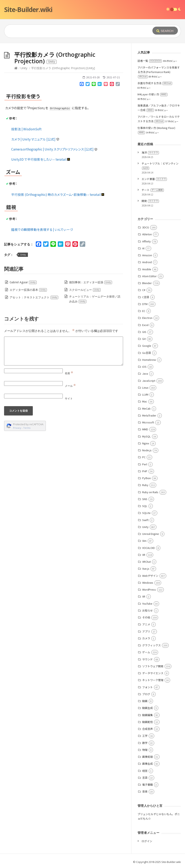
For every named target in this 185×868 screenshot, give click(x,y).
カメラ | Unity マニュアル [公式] (35, 139)
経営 (145, 771)
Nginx (146, 443)
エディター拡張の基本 (28, 290)
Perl (145, 464)
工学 (145, 736)
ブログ (146, 694)
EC (144, 311)
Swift (145, 520)
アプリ (146, 631)
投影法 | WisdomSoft (26, 129)
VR (144, 555)
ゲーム (146, 652)
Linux (145, 388)
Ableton (147, 234)
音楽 (145, 791)
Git (144, 339)
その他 (146, 617)
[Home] (16, 68)
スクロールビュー (85, 290)
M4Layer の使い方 (153, 94)
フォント (148, 687)
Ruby (145, 485)
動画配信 (148, 722)
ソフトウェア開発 (153, 666)
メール (70, 386)
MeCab (146, 408)
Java (145, 373)
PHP (145, 471)
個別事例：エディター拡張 (91, 282)
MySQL (146, 436)
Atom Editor (149, 276)
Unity (24, 68)
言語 (145, 778)
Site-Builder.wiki (28, 9)
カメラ (146, 638)
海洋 (150, 152)
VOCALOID (149, 548)
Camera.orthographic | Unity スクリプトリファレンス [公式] (54, 149)
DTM (145, 304)
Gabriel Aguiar (23, 282)
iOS (144, 367)
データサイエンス (153, 673)
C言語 (146, 297)
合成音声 (148, 729)
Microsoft (148, 422)
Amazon (147, 255)
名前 (69, 373)
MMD (145, 429)
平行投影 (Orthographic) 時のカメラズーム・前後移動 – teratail (58, 194)
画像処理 (148, 757)
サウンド (148, 659)
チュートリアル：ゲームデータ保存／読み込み (95, 299)
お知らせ (148, 610)
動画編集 (148, 715)
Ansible (147, 269)
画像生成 (148, 764)
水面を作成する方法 (155, 83)
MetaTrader (149, 415)
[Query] (75, 31)
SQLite (146, 513)
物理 (145, 750)
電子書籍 (148, 785)
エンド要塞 (154, 179)
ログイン (147, 841)
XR (144, 596)
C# (144, 290)
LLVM (145, 394)
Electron (147, 318)
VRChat (146, 562)
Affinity (146, 241)
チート (153, 190)
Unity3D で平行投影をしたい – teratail (41, 159)
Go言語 (147, 353)
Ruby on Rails (150, 492)
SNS (145, 499)
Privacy (17, 428)
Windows (148, 583)
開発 (150, 201)
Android (147, 262)
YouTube (147, 604)
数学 (145, 743)
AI (143, 248)
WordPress (149, 589)
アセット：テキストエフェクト (34, 297)
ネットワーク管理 (153, 680)
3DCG (146, 227)
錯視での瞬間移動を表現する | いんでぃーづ (42, 229)
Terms (27, 428)
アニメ (146, 624)
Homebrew (149, 360)
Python (146, 478)
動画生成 (148, 708)
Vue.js (146, 569)
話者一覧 (150, 61)
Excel (145, 325)
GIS (144, 332)
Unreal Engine (151, 534)
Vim (144, 541)
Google (147, 346)
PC (144, 457)
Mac (145, 401)
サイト (69, 398)
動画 (145, 701)
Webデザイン (150, 576)
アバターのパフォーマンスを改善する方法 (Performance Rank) (159, 72)
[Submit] (165, 31)
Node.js (147, 450)
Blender (147, 283)
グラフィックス (151, 645)
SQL (145, 506)
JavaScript (149, 381)
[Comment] (64, 351)
